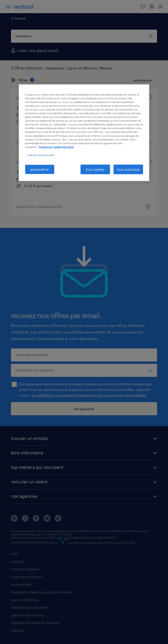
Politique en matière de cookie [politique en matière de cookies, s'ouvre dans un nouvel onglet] (56, 147)
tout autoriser (128, 169)
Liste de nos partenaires (41, 155)
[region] (84, 133)
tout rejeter (95, 169)
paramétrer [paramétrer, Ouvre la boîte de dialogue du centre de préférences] (40, 169)
